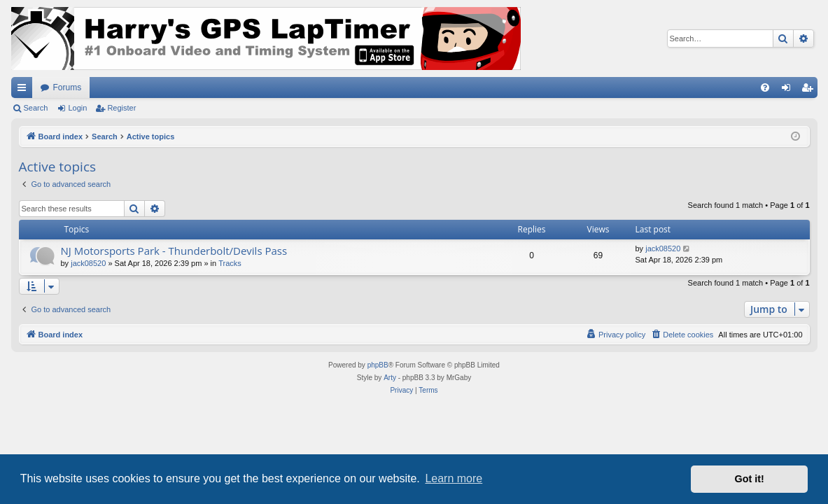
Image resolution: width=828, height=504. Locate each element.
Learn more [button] (454, 478)
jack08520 (88, 263)
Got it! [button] (750, 479)
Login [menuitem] (788, 90)
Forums (68, 87)
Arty (390, 378)
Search (36, 108)
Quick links (24, 90)
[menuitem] (765, 87)
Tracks (230, 263)
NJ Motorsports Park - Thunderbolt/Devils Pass (174, 251)
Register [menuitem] (809, 90)
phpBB (378, 365)
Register (121, 108)
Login (77, 108)
